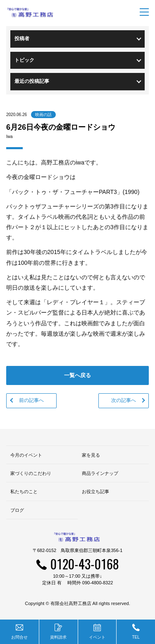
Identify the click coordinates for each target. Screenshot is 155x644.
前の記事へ (31, 400)
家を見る (91, 455)
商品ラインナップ (100, 473)
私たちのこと (24, 491)
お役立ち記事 (95, 491)
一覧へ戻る (77, 375)
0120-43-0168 (85, 564)
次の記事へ (124, 400)
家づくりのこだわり (31, 473)
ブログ (17, 510)
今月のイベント (26, 455)
